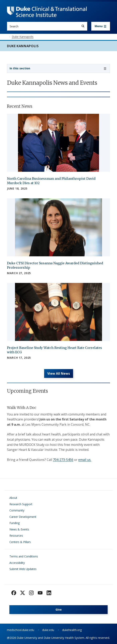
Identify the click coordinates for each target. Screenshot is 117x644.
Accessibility (17, 563)
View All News (59, 373)
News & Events (19, 529)
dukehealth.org (72, 630)
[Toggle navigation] (101, 26)
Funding (14, 523)
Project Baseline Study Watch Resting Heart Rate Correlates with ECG (55, 350)
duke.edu (48, 630)
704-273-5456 (63, 460)
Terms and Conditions (24, 556)
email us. (85, 460)
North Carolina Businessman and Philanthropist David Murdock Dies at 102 (51, 181)
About (13, 498)
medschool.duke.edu (21, 630)
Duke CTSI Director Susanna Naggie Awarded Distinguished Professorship (55, 265)
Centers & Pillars (20, 542)
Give (59, 610)
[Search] (83, 26)
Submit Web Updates (23, 569)
